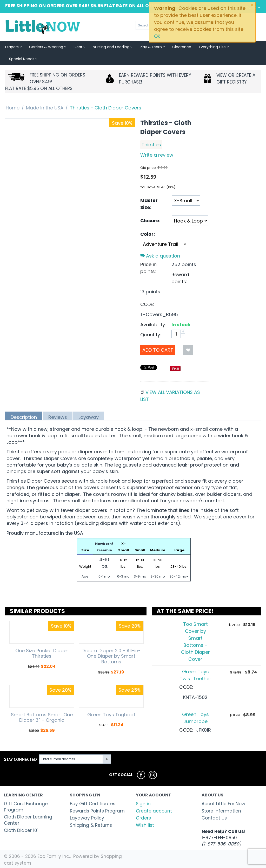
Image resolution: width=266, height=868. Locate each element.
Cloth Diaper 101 (21, 830)
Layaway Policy (87, 818)
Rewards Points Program (97, 811)
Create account (154, 811)
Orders (143, 818)
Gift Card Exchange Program (26, 807)
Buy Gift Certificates (93, 804)
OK (157, 36)
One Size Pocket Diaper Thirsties (42, 653)
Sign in (143, 804)
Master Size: (149, 204)
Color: (148, 234)
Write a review (157, 155)
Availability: (153, 325)
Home (13, 108)
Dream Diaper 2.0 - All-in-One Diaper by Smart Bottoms (111, 656)
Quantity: (151, 335)
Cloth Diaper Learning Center (28, 820)
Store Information (221, 811)
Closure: (150, 221)
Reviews (58, 417)
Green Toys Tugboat (111, 715)
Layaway (89, 417)
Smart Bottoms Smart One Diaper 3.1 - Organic (42, 717)
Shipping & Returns (91, 825)
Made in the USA (45, 108)
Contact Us (214, 818)
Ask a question (160, 256)
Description (24, 417)
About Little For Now (223, 804)
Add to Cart (158, 350)
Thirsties (151, 145)
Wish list (145, 825)
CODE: (147, 304)
